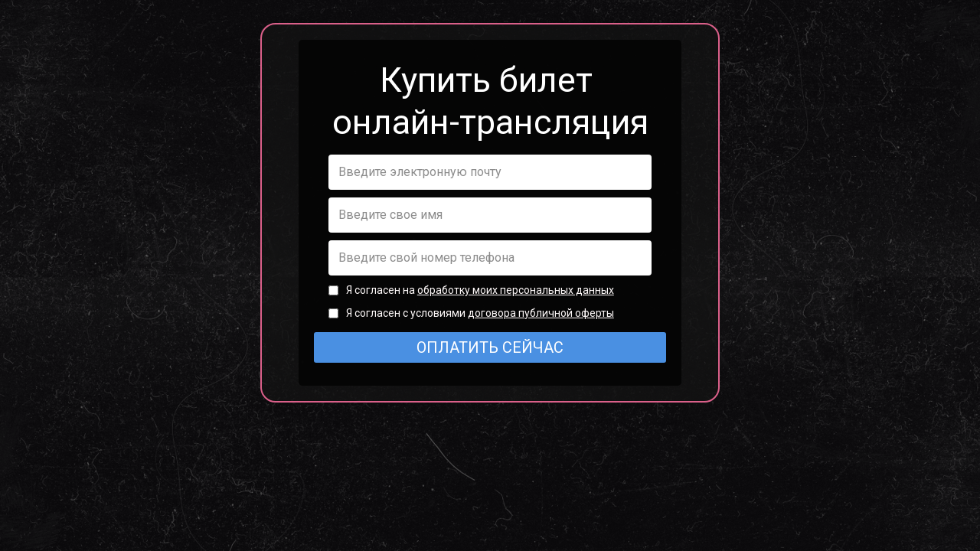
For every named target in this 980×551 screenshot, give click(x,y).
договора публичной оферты (541, 313)
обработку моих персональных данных (516, 290)
